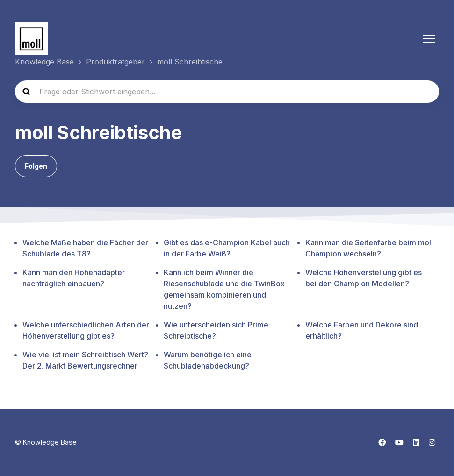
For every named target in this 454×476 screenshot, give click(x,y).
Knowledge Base (44, 62)
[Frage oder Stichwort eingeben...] (227, 92)
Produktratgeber (115, 62)
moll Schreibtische (190, 62)
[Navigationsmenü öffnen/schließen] (429, 39)
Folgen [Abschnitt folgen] (36, 166)
